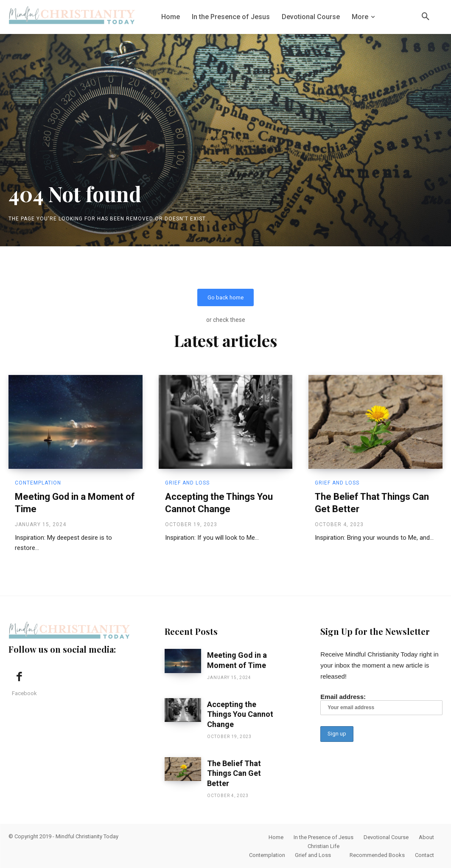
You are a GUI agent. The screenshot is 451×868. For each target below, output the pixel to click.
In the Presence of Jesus (324, 837)
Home (276, 837)
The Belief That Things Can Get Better (234, 773)
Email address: (381, 705)
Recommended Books (377, 855)
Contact (424, 855)
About (426, 837)
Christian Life (324, 846)
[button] (426, 17)
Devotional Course (386, 837)
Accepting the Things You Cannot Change (240, 714)
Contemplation (38, 483)
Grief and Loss (187, 483)
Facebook (24, 694)
